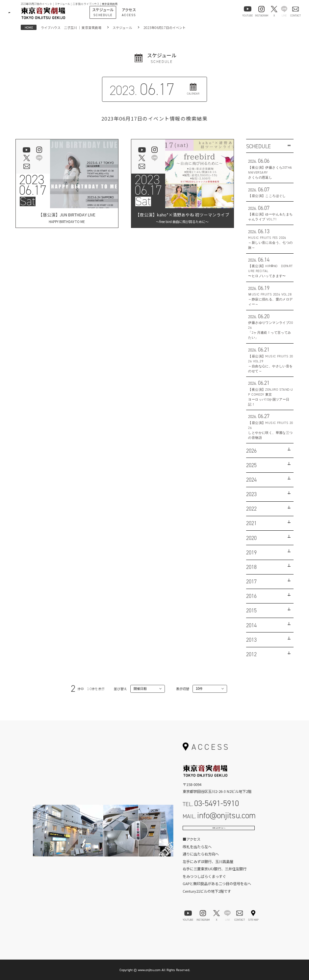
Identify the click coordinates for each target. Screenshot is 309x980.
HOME (29, 27)
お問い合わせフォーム (219, 832)
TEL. (211, 803)
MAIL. (219, 815)
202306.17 (33, 185)
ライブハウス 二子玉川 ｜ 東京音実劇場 (71, 28)
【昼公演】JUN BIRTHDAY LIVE (67, 218)
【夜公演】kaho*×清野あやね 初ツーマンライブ (182, 218)
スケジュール (122, 28)
